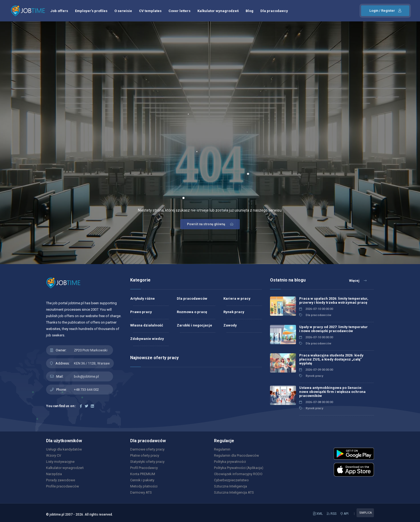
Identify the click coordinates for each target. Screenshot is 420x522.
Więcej (358, 281)
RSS (332, 514)
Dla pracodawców (192, 298)
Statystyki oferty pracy (147, 462)
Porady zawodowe (61, 480)
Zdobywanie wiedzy (147, 339)
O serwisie (123, 11)
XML (318, 514)
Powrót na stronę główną (211, 224)
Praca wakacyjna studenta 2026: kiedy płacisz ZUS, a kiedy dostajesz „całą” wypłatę (331, 359)
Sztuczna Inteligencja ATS (234, 492)
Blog (250, 11)
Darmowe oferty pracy (147, 449)
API (344, 514)
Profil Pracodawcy (144, 468)
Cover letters (179, 11)
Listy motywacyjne (60, 462)
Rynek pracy (234, 312)
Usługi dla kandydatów (64, 449)
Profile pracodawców (63, 486)
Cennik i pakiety (142, 480)
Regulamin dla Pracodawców (237, 455)
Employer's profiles (91, 11)
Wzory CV (54, 455)
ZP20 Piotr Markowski (91, 350)
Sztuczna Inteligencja (230, 486)
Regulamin (222, 449)
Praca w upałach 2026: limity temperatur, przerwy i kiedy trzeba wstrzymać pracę (334, 301)
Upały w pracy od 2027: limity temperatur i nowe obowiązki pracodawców (333, 329)
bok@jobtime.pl (86, 376)
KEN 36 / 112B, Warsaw (92, 363)
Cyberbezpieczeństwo (231, 480)
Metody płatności (144, 486)
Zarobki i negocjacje (194, 325)
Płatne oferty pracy (145, 455)
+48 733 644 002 (86, 390)
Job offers (59, 11)
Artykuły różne (142, 298)
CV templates (150, 11)
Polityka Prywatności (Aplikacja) (239, 468)
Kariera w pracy (237, 298)
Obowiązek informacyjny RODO (238, 474)
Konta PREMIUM (143, 474)
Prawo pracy (141, 312)
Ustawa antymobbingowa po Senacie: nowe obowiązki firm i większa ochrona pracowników (332, 392)
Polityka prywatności (230, 462)
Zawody (230, 325)
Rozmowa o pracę (192, 312)
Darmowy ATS (141, 492)
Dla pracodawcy (274, 11)
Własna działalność (147, 325)
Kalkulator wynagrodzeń (218, 11)
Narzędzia (54, 474)
